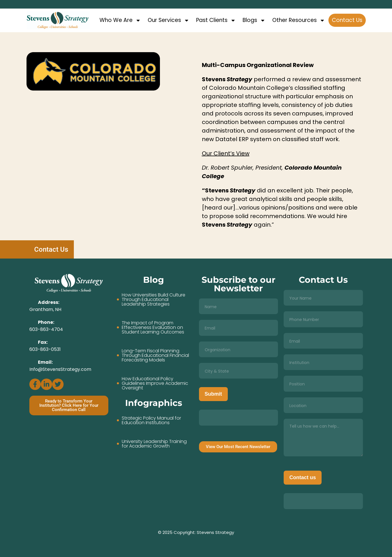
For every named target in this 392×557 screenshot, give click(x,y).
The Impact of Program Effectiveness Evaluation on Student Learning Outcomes (153, 328)
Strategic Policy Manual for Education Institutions (151, 420)
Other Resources (299, 20)
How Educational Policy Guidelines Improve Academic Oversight (155, 383)
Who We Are (120, 20)
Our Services (168, 20)
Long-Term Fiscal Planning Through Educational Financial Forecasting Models (155, 355)
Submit (213, 394)
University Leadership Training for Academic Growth (154, 444)
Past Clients (216, 20)
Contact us (303, 477)
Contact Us (347, 20)
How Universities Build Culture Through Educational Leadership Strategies (154, 300)
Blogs (254, 20)
